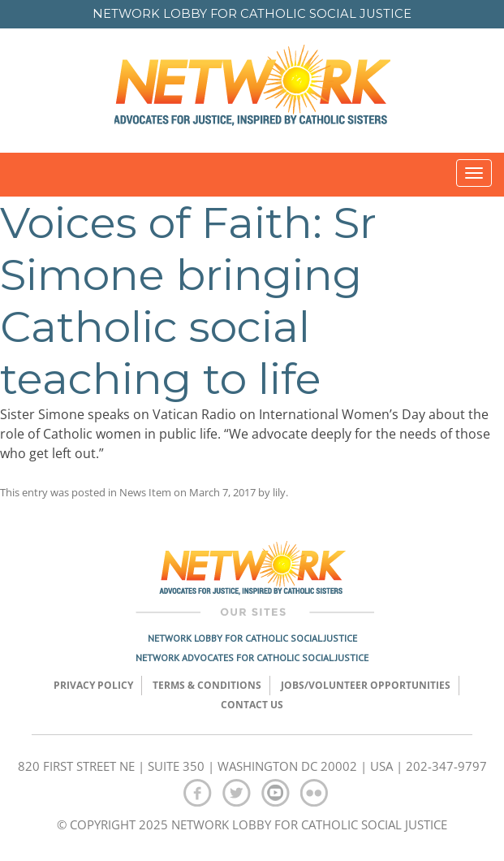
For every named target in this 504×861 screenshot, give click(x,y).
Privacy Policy (93, 685)
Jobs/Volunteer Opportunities (366, 685)
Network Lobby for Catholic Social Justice (252, 638)
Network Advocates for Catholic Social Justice (252, 658)
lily (279, 492)
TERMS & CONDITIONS (207, 685)
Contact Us (252, 705)
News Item (145, 492)
